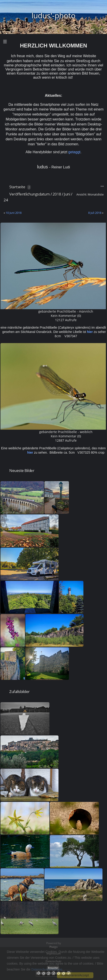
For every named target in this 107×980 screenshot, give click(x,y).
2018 (57, 194)
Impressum (54, 953)
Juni (67, 194)
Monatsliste (96, 194)
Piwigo (53, 947)
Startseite (17, 187)
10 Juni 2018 (14, 213)
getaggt (74, 152)
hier (90, 332)
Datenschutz (53, 961)
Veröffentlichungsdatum (29, 194)
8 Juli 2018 (95, 213)
